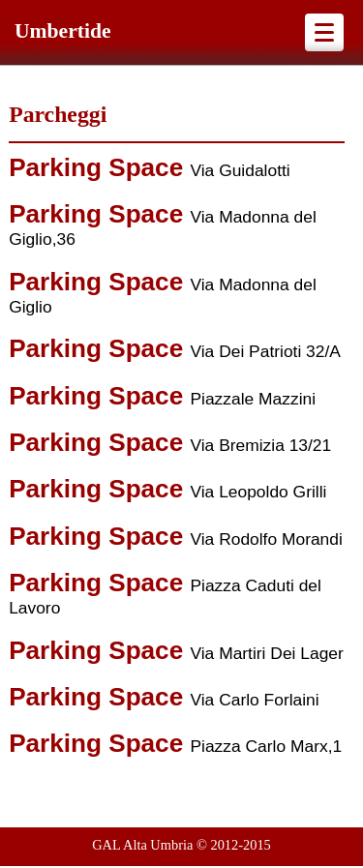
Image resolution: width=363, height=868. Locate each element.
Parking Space (99, 167)
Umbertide (63, 31)
